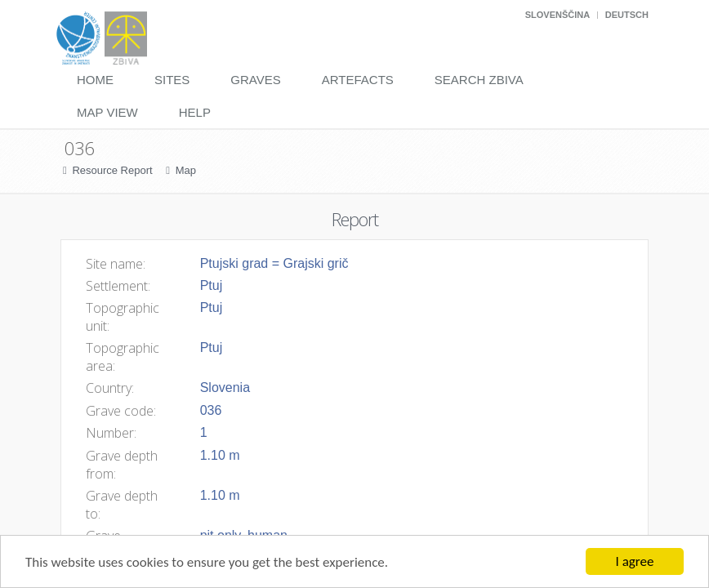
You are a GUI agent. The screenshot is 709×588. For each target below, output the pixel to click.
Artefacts (358, 80)
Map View (107, 112)
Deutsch (627, 15)
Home (95, 80)
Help (195, 112)
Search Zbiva (479, 80)
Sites (172, 80)
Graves (255, 80)
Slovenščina (557, 15)
